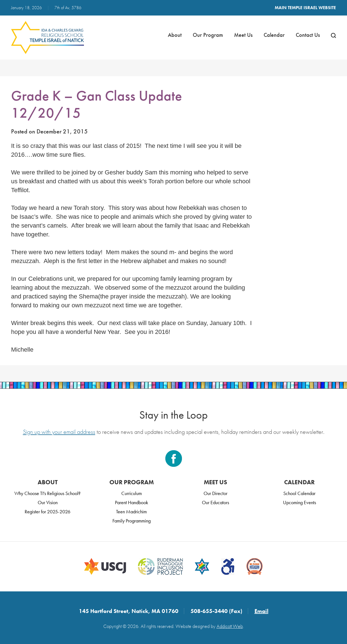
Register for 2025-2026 (47, 512)
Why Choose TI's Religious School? (47, 493)
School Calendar (299, 493)
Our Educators (215, 502)
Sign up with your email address (59, 432)
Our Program (208, 35)
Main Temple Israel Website (305, 8)
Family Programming (132, 521)
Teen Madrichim (131, 512)
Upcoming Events (300, 502)
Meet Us (243, 35)
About (175, 35)
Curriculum (132, 493)
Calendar (274, 35)
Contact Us (308, 35)
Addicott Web (230, 626)
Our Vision (48, 502)
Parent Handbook (132, 502)
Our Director (215, 493)
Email (261, 611)
